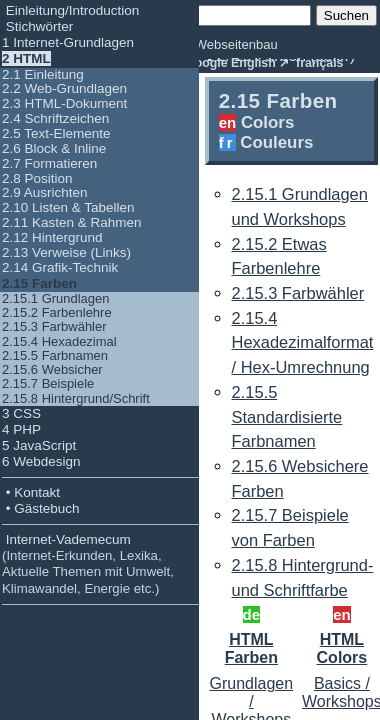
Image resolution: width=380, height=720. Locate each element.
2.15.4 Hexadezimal (59, 341)
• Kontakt (31, 492)
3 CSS (21, 413)
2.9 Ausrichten (45, 192)
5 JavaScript (39, 445)
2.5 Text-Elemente (56, 133)
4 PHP (21, 429)
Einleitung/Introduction (70, 10)
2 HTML (26, 58)
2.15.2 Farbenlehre (57, 312)
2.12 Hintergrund (52, 237)
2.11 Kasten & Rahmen (72, 222)
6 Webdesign (41, 461)
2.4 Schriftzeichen (55, 118)
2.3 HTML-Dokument (64, 103)
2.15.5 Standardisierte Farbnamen (287, 416)
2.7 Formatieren (49, 163)
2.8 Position (37, 178)
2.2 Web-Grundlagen (64, 88)
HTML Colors (342, 648)
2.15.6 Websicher (52, 369)
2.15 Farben (39, 283)
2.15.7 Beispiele (48, 383)
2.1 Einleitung (43, 74)
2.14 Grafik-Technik (60, 267)
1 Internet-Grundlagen (68, 42)
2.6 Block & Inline (54, 148)
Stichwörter (37, 26)
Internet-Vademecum (88, 564)
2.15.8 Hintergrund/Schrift (76, 398)
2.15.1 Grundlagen (55, 298)
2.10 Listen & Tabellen (68, 207)
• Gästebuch (41, 508)
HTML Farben (251, 648)
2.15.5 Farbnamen (55, 355)
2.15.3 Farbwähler (54, 326)
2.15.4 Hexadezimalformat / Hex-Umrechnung (303, 342)
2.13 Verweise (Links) (66, 252)
